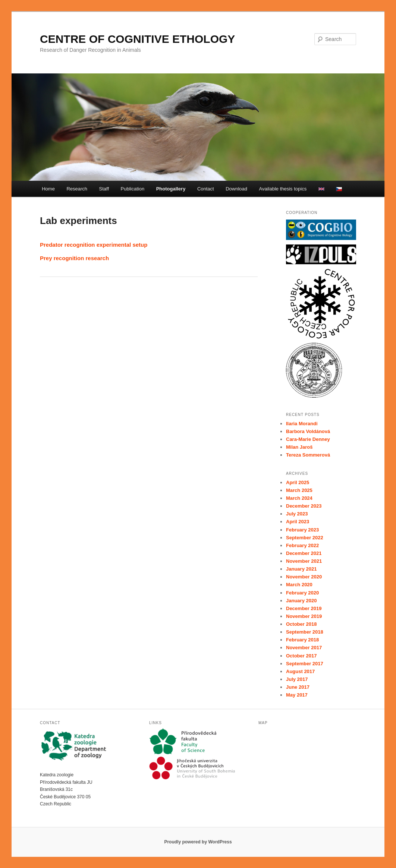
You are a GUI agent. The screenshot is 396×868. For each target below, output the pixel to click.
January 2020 (301, 601)
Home (48, 189)
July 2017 (297, 679)
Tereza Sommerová (308, 455)
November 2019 (304, 616)
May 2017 (297, 695)
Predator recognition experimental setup (94, 245)
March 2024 (299, 498)
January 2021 (301, 569)
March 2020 (299, 585)
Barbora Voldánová (308, 431)
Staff (104, 189)
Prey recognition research (74, 258)
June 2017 (298, 687)
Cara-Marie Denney (308, 439)
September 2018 (305, 632)
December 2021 (304, 553)
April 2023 (298, 522)
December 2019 (304, 608)
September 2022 (305, 538)
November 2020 (304, 577)
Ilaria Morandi (302, 424)
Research (77, 189)
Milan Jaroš (299, 447)
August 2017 (300, 671)
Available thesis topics (283, 189)
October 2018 (301, 624)
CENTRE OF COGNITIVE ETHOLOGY (137, 39)
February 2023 (302, 530)
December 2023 (304, 506)
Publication (133, 189)
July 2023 (297, 514)
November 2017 (304, 648)
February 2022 (302, 545)
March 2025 (299, 490)
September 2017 (305, 664)
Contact (206, 189)
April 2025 (298, 482)
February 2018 (302, 640)
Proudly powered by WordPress (198, 842)
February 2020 (302, 593)
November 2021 (304, 561)
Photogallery (171, 189)
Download (236, 189)
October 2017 (301, 656)
